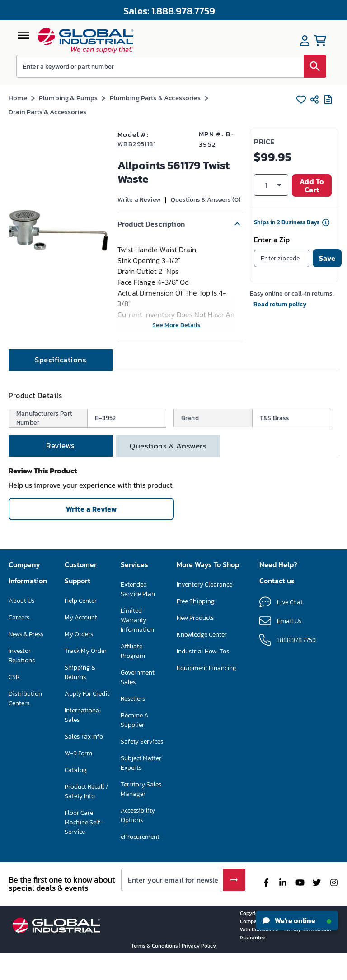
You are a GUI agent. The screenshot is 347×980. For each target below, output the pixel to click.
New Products (195, 645)
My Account (81, 644)
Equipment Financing (206, 695)
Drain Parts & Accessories (47, 112)
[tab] (61, 387)
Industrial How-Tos (203, 678)
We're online (297, 920)
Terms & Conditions (155, 972)
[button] (180, 224)
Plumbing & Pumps (68, 98)
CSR (14, 704)
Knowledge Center (202, 661)
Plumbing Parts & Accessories (155, 98)
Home (18, 98)
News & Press (26, 661)
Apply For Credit (87, 720)
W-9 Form (78, 780)
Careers (19, 644)
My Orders (79, 661)
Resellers (133, 725)
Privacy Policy (199, 972)
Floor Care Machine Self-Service (84, 849)
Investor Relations (22, 682)
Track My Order (86, 677)
